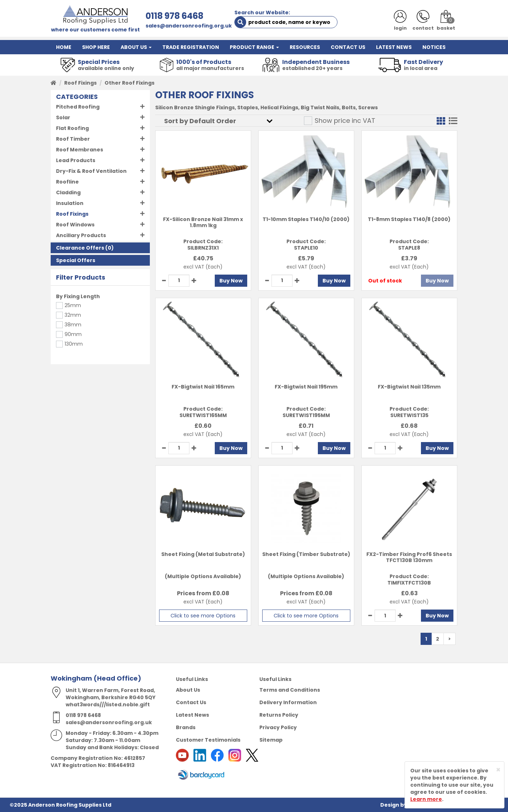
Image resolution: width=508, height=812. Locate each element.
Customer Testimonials (208, 740)
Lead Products (76, 160)
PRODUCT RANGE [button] (254, 47)
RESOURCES (305, 47)
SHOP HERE (96, 47)
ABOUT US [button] (136, 47)
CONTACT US (348, 47)
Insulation (70, 203)
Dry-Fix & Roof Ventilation (91, 171)
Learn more (426, 799)
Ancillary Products (81, 235)
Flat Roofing (72, 128)
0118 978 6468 (174, 16)
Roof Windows (75, 225)
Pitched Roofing (78, 107)
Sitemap (271, 740)
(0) (85, 248)
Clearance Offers (80, 248)
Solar (63, 117)
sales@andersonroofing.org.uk (189, 26)
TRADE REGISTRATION (191, 47)
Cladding (68, 192)
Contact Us (191, 702)
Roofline (67, 182)
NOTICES (434, 47)
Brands (186, 727)
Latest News (192, 715)
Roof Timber (73, 139)
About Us (188, 690)
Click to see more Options (203, 616)
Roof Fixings (80, 83)
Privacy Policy (278, 727)
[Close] (498, 770)
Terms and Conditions (290, 690)
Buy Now (231, 281)
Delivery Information (288, 702)
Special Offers (76, 260)
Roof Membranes (80, 150)
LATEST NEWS (394, 47)
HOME (64, 47)
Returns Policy (279, 715)
